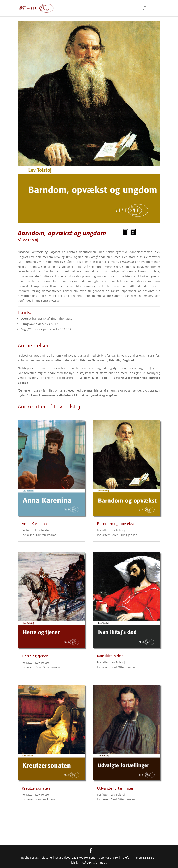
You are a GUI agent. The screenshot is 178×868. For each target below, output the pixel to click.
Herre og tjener (35, 656)
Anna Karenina (34, 524)
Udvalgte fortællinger (115, 788)
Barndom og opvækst (116, 524)
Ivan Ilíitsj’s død (110, 656)
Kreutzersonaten (36, 788)
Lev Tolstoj (30, 240)
